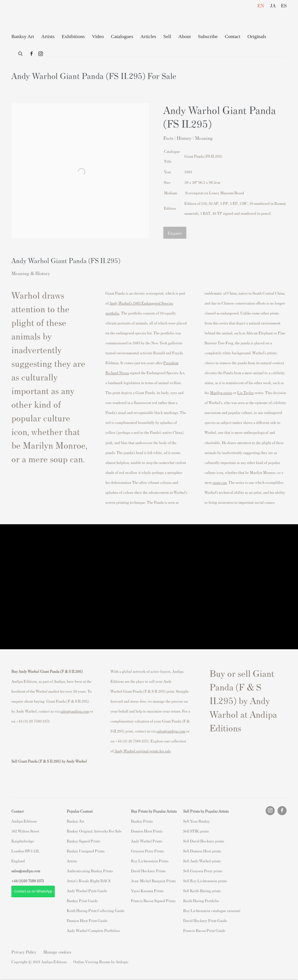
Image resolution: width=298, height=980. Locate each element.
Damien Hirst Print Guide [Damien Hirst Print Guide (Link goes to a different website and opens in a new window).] (87, 920)
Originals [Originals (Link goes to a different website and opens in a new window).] (257, 36)
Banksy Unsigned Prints (86, 851)
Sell (167, 36)
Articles (148, 36)
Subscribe (208, 36)
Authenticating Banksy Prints (90, 871)
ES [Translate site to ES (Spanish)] (284, 5)
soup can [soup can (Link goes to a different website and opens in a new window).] (219, 482)
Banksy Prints (142, 821)
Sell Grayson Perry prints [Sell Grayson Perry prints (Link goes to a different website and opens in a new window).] (203, 871)
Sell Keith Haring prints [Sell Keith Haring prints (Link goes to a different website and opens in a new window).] (202, 891)
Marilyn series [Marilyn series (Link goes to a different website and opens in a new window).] (221, 393)
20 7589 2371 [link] (34, 881)
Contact (233, 36)
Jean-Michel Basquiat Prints (153, 881)
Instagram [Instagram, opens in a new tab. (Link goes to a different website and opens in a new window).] (41, 54)
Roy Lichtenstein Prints (150, 861)
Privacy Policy (24, 952)
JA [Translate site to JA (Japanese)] (273, 5)
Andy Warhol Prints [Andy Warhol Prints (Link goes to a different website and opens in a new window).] (147, 841)
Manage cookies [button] (57, 952)
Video (98, 36)
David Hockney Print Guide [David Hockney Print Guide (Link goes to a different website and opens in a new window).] (205, 920)
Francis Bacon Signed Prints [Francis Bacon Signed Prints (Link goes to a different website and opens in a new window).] (153, 901)
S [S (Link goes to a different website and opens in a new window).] (184, 821)
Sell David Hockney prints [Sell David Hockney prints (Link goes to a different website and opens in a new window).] (204, 841)
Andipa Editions (31, 17)
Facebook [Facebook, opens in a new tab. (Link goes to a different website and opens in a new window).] (32, 54)
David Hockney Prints (148, 871)
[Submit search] (21, 53)
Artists (48, 36)
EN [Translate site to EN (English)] (261, 5)
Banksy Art (23, 36)
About (184, 36)
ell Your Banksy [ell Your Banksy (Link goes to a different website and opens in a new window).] (198, 821)
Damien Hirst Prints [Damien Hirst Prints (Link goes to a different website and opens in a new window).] (147, 831)
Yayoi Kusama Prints (147, 891)
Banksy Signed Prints (84, 841)
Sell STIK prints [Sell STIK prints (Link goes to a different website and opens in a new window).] (196, 831)
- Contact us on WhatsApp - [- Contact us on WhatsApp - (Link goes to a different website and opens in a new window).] (33, 891)
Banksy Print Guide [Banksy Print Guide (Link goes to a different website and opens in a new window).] (82, 901)
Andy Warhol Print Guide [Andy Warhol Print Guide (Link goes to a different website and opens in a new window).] (87, 891)
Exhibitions (73, 36)
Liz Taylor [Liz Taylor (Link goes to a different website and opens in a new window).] (245, 393)
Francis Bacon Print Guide (204, 930)
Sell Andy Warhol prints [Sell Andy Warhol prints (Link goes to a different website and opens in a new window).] (202, 861)
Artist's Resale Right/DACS (89, 881)
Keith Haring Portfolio (201, 901)
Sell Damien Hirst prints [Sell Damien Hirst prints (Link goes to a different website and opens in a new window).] (202, 851)
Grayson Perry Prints (147, 851)
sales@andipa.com (75, 711)
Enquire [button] (175, 233)
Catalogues (122, 36)
